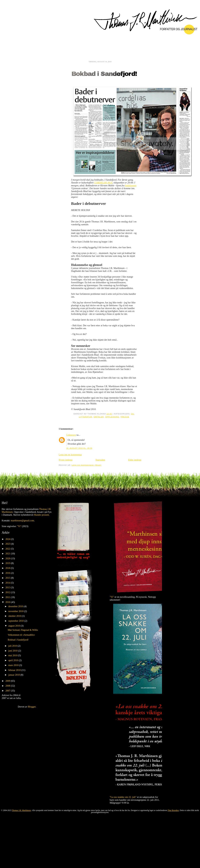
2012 (8, 592)
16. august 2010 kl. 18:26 (79, 448)
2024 (8, 539)
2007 (8, 691)
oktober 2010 (15, 616)
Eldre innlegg (135, 460)
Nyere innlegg (66, 460)
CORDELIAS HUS (103, 183)
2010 (8, 602)
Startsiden (100, 460)
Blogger (32, 707)
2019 (8, 563)
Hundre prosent (41, 515)
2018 (8, 568)
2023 (8, 544)
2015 (8, 578)
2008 (8, 686)
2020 (8, 558)
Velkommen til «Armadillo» (21, 635)
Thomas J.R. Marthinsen (21, 810)
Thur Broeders (173, 810)
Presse (125, 417)
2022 (8, 549)
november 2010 (16, 611)
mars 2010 (14, 665)
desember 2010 (16, 606)
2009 (8, 681)
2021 (8, 554)
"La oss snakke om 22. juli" (123, 797)
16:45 (109, 414)
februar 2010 (15, 670)
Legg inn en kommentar (70, 455)
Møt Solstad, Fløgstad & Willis (23, 630)
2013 (8, 587)
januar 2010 (14, 675)
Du (132, 414)
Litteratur (86, 417)
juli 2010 (13, 646)
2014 (8, 583)
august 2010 (15, 626)
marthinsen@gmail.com (22, 520)
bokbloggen (131, 185)
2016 (8, 573)
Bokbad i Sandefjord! (104, 74)
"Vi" (19, 526)
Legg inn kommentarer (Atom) (86, 465)
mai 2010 (13, 655)
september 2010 (16, 621)
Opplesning (112, 417)
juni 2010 (13, 651)
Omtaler (99, 417)
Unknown (71, 435)
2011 (8, 597)
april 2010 (14, 660)
